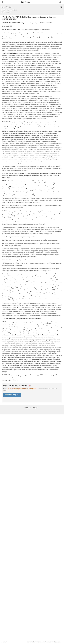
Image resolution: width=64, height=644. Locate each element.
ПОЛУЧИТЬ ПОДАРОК (12, 395)
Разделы (35, 408)
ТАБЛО (5, 642)
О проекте (28, 408)
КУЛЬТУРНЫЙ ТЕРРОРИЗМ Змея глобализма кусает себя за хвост (43, 642)
